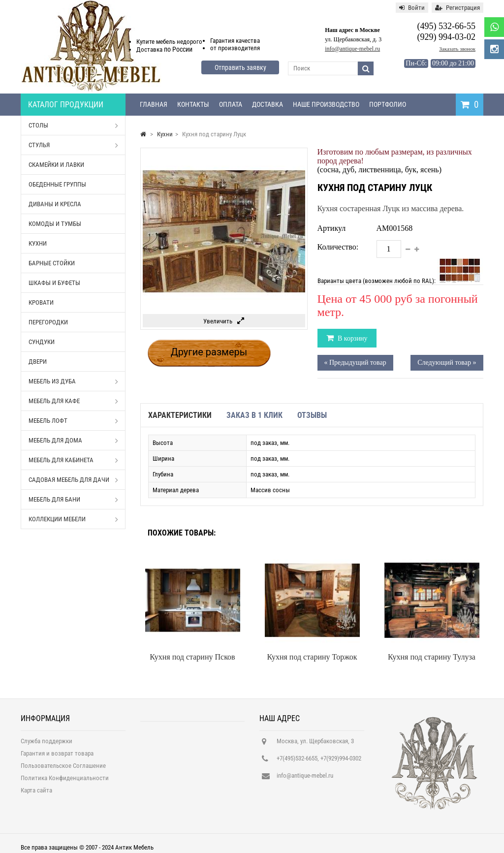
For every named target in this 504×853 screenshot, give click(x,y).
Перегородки (48, 322)
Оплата (231, 104)
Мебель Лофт (73, 421)
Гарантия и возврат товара (57, 757)
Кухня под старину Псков (192, 657)
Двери (38, 362)
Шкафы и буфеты (54, 283)
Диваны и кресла (55, 204)
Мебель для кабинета (73, 460)
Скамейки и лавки (56, 165)
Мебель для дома (73, 441)
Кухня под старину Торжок (312, 657)
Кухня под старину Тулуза (432, 657)
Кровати (41, 302)
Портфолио (388, 104)
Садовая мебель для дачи (73, 480)
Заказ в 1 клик (254, 415)
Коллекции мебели (73, 519)
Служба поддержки (47, 744)
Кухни (38, 243)
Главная (154, 104)
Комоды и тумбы (55, 224)
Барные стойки (52, 263)
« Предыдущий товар (355, 363)
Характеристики (180, 415)
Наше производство (326, 104)
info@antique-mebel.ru (352, 49)
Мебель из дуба (73, 381)
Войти (412, 8)
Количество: (338, 247)
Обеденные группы (57, 184)
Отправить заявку (240, 67)
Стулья (73, 145)
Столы (73, 126)
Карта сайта (36, 794)
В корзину (352, 338)
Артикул (332, 228)
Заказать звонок (457, 49)
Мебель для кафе (73, 401)
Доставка (268, 104)
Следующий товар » (447, 363)
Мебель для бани (73, 500)
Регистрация (457, 8)
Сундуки (42, 342)
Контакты (193, 104)
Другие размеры (209, 352)
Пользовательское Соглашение (63, 769)
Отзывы (312, 415)
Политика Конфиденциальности (65, 781)
